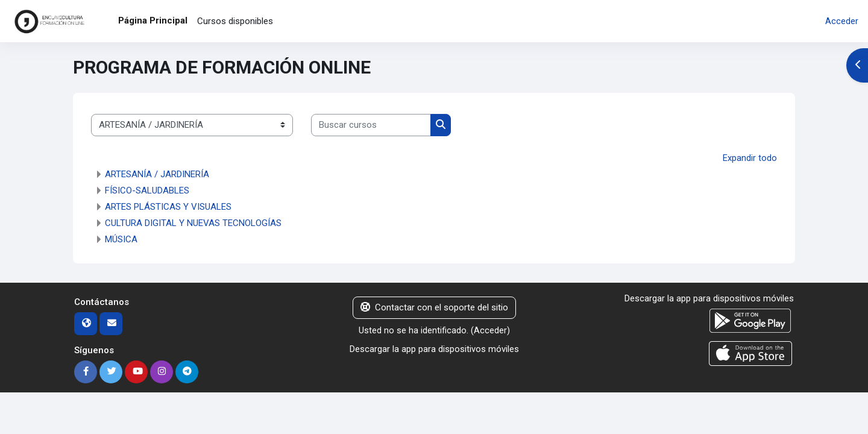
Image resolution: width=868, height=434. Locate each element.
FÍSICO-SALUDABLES (147, 190)
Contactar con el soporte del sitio (434, 307)
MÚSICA (121, 239)
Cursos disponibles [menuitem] (235, 21)
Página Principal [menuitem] (153, 20)
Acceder (842, 21)
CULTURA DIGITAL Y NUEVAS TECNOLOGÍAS (193, 223)
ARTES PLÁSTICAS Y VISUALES (168, 207)
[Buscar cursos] (371, 125)
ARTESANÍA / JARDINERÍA (157, 174)
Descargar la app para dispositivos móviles (434, 348)
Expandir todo (750, 158)
